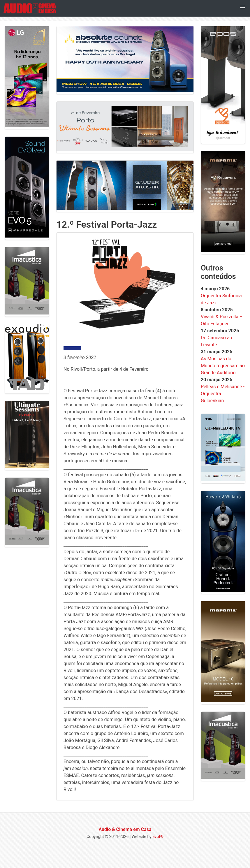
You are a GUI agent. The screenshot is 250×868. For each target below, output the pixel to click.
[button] (242, 8)
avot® (158, 837)
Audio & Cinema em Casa (125, 829)
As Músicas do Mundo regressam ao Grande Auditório (223, 366)
